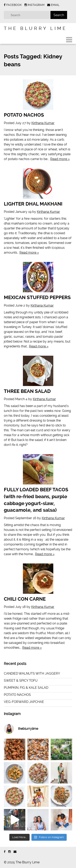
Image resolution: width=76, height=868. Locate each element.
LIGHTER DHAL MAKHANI (33, 204)
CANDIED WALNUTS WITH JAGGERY (32, 673)
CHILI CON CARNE (25, 599)
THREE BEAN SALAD (27, 391)
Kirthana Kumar (43, 123)
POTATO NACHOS (24, 115)
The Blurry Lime (35, 28)
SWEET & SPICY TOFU (21, 681)
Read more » (60, 159)
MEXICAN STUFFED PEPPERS (37, 297)
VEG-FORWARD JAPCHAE (24, 702)
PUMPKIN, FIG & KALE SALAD (26, 688)
